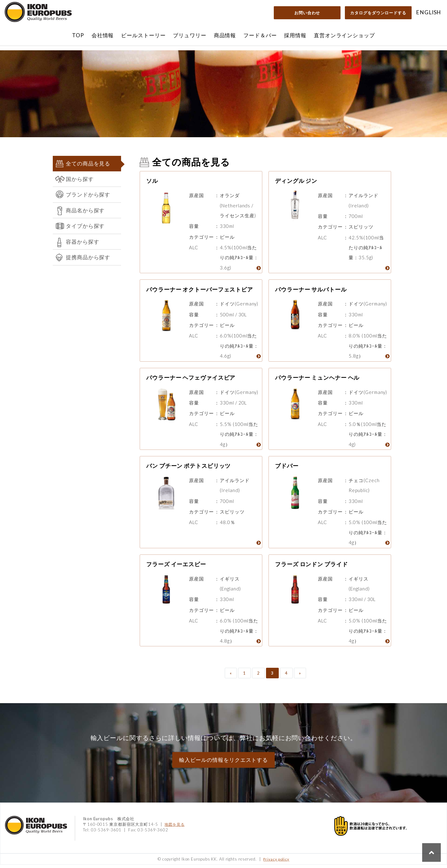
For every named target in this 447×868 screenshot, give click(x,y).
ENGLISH (429, 12)
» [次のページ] (300, 676)
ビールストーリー (143, 35)
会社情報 (103, 35)
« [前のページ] (231, 676)
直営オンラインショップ (344, 35)
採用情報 (295, 35)
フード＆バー (260, 35)
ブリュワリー (190, 35)
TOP (78, 35)
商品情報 (225, 35)
